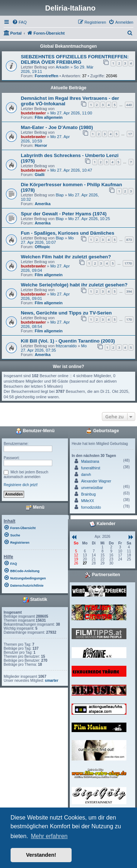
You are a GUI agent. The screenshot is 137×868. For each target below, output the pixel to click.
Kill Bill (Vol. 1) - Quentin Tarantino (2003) (68, 341)
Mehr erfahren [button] (49, 836)
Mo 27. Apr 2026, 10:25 (89, 219)
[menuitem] (19, 22)
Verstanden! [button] (41, 855)
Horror (41, 145)
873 (129, 240)
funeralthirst (91, 468)
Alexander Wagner (96, 481)
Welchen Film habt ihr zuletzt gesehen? (66, 257)
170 (129, 319)
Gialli (40, 175)
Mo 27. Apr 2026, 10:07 (47, 240)
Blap (60, 195)
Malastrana (90, 462)
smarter (52, 681)
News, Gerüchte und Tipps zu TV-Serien (66, 313)
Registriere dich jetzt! (21, 485)
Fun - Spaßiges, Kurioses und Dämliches (68, 233)
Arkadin (62, 67)
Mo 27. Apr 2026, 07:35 (54, 348)
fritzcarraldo (66, 346)
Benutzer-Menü (35, 431)
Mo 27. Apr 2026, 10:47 (71, 170)
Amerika (43, 204)
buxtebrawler (33, 113)
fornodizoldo (91, 507)
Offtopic (42, 247)
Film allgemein (49, 117)
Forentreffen (47, 76)
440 (129, 105)
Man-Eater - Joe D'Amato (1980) (57, 127)
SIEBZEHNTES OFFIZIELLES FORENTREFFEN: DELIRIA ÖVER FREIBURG (75, 59)
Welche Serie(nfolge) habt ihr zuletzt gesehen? (74, 285)
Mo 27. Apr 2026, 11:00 (71, 113)
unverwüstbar (92, 488)
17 (130, 134)
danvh (86, 475)
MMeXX (88, 501)
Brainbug (88, 494)
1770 (128, 263)
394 (129, 291)
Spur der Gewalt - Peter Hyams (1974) (64, 214)
